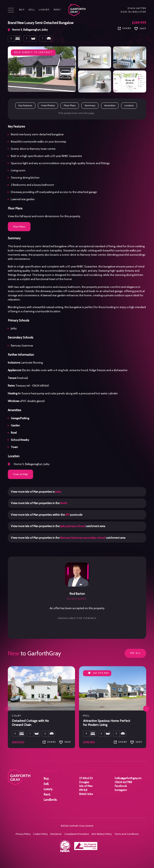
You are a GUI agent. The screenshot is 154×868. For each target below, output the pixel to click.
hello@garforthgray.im (128, 778)
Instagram (121, 790)
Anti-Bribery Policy (102, 834)
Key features (25, 105)
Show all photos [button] (130, 81)
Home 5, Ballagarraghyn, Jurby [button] (29, 464)
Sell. (32, 10)
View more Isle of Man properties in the (39, 503)
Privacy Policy (23, 834)
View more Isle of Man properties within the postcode (47, 515)
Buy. (22, 10)
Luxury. (45, 10)
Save (140, 29)
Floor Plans (70, 105)
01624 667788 (137, 8)
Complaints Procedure (77, 834)
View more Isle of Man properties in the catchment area (58, 526)
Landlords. (50, 800)
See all (135, 653)
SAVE (65, 742)
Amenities (110, 105)
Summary (90, 105)
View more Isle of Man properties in (36, 492)
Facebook (121, 786)
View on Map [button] (20, 474)
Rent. (58, 10)
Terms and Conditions (126, 834)
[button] (146, 709)
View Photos (48, 105)
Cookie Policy (40, 834)
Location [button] (129, 105)
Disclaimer (56, 834)
